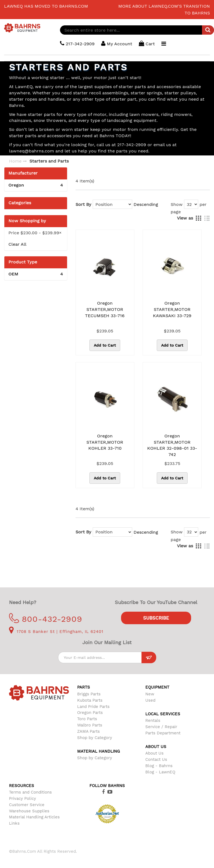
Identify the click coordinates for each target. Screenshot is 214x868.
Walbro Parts (90, 725)
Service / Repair (161, 727)
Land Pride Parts (93, 707)
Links (14, 823)
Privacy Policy (22, 798)
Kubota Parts (90, 700)
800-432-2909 (46, 619)
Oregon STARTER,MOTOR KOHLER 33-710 (105, 442)
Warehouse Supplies (29, 811)
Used (150, 700)
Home (15, 161)
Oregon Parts (90, 713)
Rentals (153, 720)
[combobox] (137, 30)
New (150, 694)
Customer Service (27, 805)
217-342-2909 (77, 43)
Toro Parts (87, 719)
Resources (22, 786)
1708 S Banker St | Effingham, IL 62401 (56, 632)
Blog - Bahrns (159, 766)
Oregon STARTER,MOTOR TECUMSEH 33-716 (105, 309)
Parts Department (163, 733)
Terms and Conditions (30, 792)
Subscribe (156, 618)
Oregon (36, 185)
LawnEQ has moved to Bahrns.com (46, 6)
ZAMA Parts (88, 731)
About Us (154, 753)
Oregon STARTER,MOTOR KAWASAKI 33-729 (172, 309)
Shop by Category (95, 738)
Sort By (83, 204)
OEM (36, 274)
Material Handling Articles (34, 817)
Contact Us (156, 759)
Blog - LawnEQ (160, 772)
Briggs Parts (89, 694)
